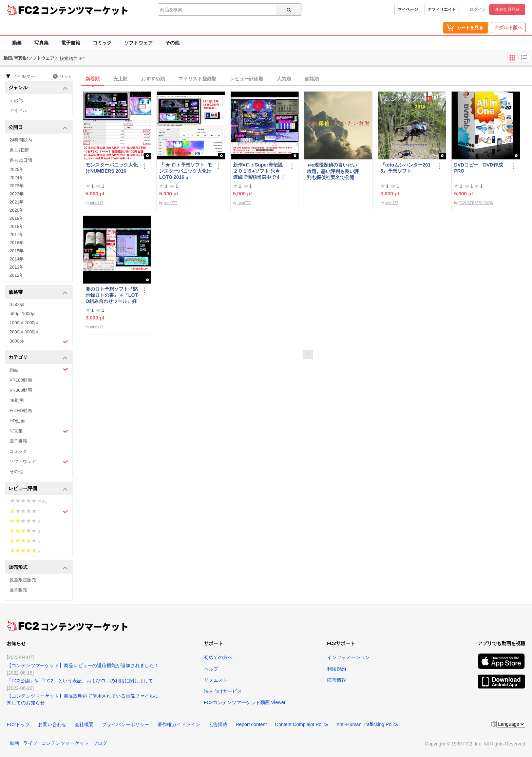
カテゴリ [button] (38, 358)
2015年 (17, 251)
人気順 (284, 79)
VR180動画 (21, 380)
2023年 (17, 186)
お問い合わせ (52, 724)
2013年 (17, 267)
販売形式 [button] (38, 568)
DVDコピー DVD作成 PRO (478, 168)
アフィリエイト (442, 9)
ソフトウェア (138, 43)
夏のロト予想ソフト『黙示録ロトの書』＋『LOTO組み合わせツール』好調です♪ (112, 295)
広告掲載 (218, 724)
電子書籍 (71, 43)
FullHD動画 (21, 411)
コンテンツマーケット (84, 10)
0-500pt (17, 304)
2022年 (17, 194)
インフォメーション (348, 657)
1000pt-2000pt (24, 323)
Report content (251, 724)
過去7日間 (20, 150)
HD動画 (17, 421)
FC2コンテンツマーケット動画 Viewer (245, 702)
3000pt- (39, 342)
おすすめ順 (153, 79)
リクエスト (216, 680)
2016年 (17, 243)
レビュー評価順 (247, 79)
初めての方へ (218, 657)
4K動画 (17, 400)
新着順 (93, 79)
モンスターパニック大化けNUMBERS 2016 (112, 168)
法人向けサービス (223, 691)
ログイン (478, 9)
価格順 (312, 79)
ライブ (30, 743)
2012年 (17, 275)
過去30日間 (21, 160)
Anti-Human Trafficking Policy (367, 724)
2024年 (17, 178)
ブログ (100, 743)
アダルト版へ (508, 27)
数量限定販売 (23, 580)
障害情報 (337, 680)
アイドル (18, 110)
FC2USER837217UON (476, 203)
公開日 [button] (38, 128)
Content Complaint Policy (301, 724)
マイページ (408, 9)
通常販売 (18, 590)
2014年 (17, 259)
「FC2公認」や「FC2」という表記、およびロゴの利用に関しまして (80, 681)
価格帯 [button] (38, 293)
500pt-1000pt (23, 314)
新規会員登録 (507, 9)
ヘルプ (211, 669)
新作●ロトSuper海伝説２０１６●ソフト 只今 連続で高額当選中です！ (259, 171)
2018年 (17, 226)
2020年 (17, 210)
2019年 (17, 218)
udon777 (97, 203)
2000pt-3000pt (24, 332)
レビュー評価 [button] (38, 489)
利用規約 (337, 669)
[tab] (307, 79)
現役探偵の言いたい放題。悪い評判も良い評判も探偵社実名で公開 (333, 171)
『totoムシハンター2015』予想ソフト (405, 168)
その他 (172, 43)
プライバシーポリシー (126, 724)
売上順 (120, 79)
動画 (17, 43)
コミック (102, 43)
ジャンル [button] (38, 88)
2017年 (17, 235)
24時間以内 (21, 140)
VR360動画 (21, 390)
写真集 (41, 43)
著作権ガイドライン (179, 724)
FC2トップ (18, 724)
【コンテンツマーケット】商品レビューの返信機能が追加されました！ (83, 665)
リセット (62, 76)
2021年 (17, 202)
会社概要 (84, 724)
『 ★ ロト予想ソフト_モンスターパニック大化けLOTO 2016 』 (186, 171)
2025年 (17, 169)
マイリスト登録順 (197, 79)
